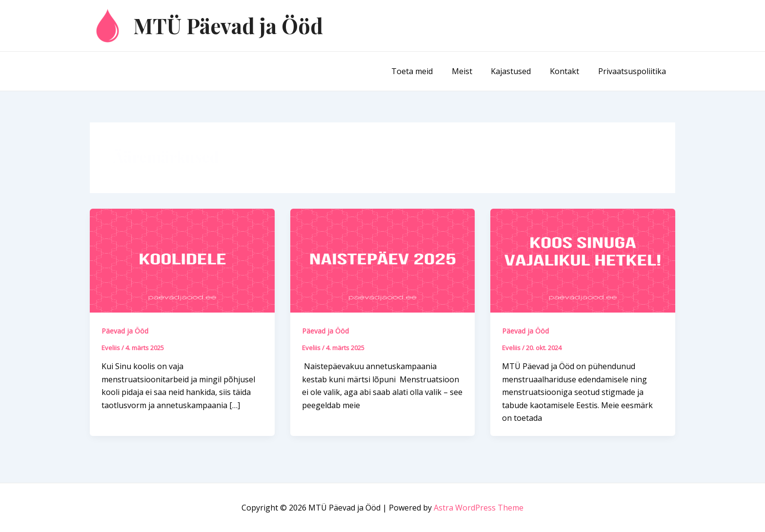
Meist (473, 71)
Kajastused (519, 71)
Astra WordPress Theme (479, 508)
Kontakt (569, 71)
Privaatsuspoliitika (634, 71)
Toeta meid (427, 71)
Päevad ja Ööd (125, 331)
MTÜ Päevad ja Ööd (228, 25)
